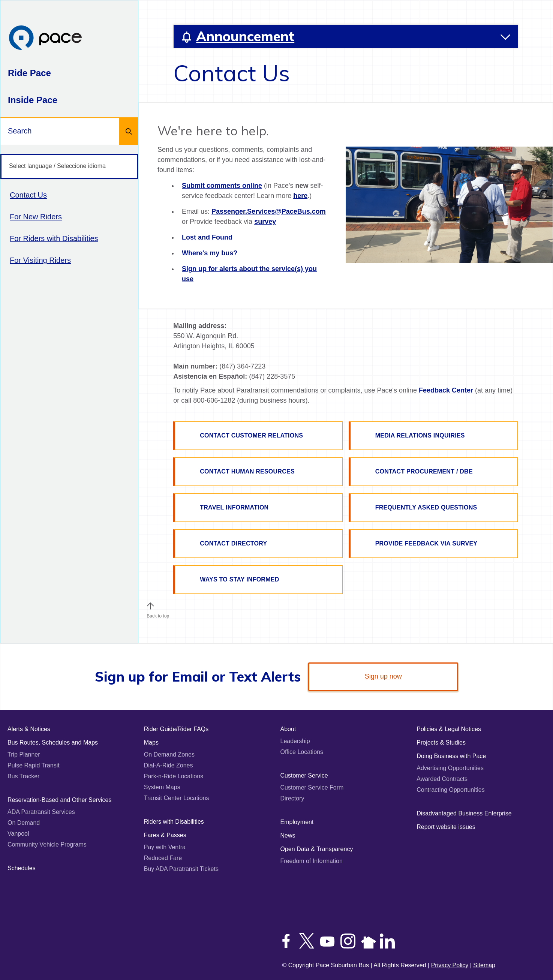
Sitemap (484, 965)
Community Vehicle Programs (47, 844)
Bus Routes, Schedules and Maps (53, 742)
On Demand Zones (169, 754)
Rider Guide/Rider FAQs (176, 729)
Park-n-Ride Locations (174, 776)
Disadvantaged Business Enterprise (464, 813)
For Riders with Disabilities (54, 238)
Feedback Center (446, 390)
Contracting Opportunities (450, 790)
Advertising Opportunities (450, 768)
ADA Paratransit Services (41, 812)
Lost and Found (207, 237)
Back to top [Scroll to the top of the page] (158, 614)
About (288, 729)
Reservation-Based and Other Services (59, 800)
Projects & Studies (441, 742)
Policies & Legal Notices (449, 729)
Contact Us (28, 195)
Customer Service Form (312, 787)
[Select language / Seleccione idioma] (69, 166)
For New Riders (36, 217)
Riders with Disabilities (174, 822)
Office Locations (302, 752)
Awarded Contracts (442, 779)
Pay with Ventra (165, 847)
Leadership (295, 741)
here (300, 196)
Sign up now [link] (383, 676)
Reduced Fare (163, 858)
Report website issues (446, 827)
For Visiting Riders (40, 260)
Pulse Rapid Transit (34, 765)
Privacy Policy (450, 965)
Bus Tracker (23, 776)
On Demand (24, 823)
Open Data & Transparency (317, 849)
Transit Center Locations (177, 798)
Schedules (22, 868)
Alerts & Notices (29, 729)
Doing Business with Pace (451, 756)
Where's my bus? (210, 253)
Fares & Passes (165, 835)
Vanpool (18, 834)
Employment (297, 822)
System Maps (162, 787)
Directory (292, 798)
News (288, 835)
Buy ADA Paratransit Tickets (181, 869)
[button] (150, 606)
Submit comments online (222, 186)
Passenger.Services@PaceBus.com (269, 211)
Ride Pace (29, 73)
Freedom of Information (312, 861)
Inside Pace (33, 100)
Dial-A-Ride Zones (169, 765)
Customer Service (304, 775)
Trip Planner (24, 754)
